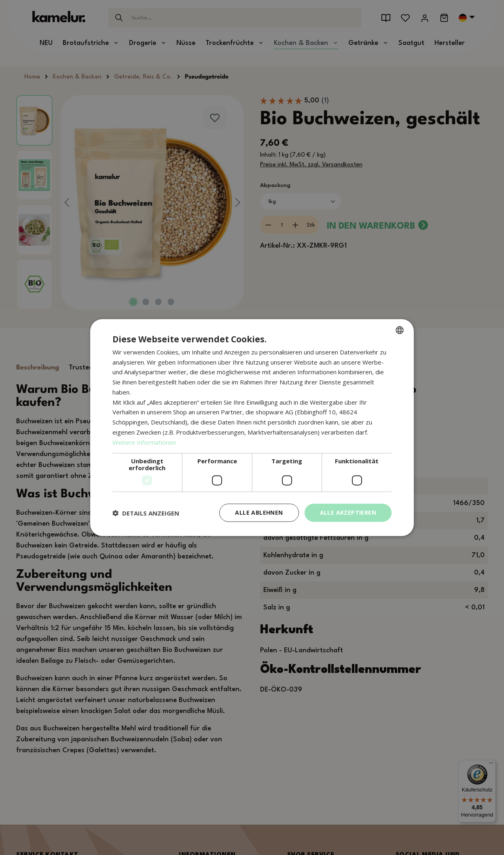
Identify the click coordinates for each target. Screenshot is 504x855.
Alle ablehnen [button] (259, 512)
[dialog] (252, 427)
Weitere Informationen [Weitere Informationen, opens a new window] (144, 442)
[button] (146, 513)
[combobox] (400, 330)
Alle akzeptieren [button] (348, 512)
